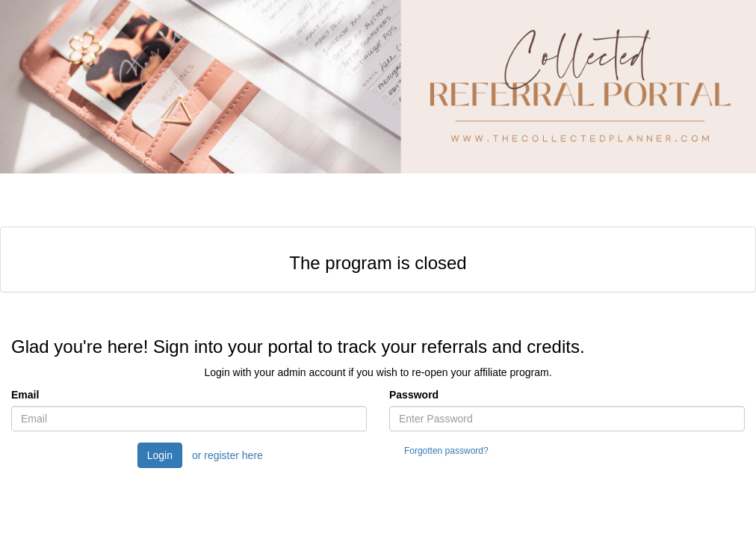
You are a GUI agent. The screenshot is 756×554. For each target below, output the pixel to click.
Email (25, 395)
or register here (227, 455)
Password (414, 395)
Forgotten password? (446, 451)
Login (160, 455)
